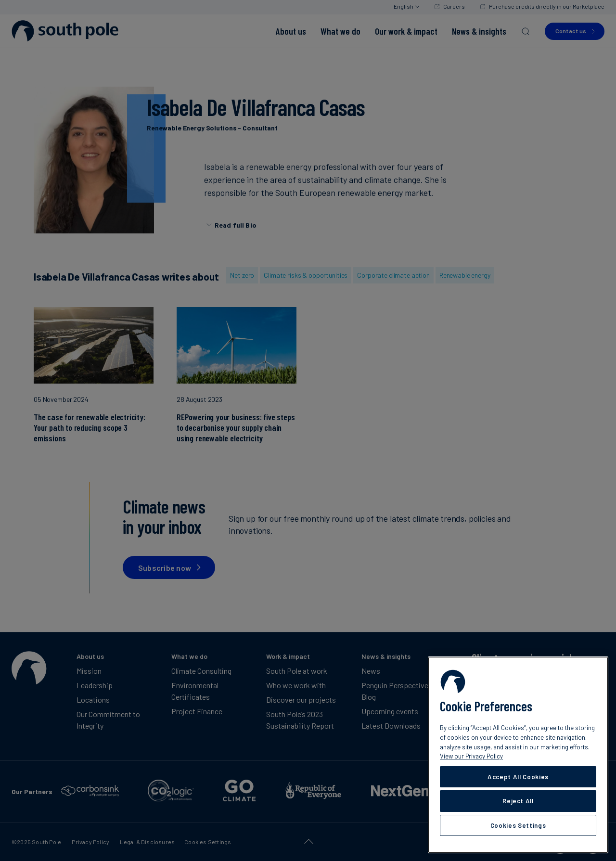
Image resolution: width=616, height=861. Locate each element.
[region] (518, 755)
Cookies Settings (518, 825)
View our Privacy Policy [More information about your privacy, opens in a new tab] (471, 756)
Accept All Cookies (518, 777)
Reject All (518, 801)
